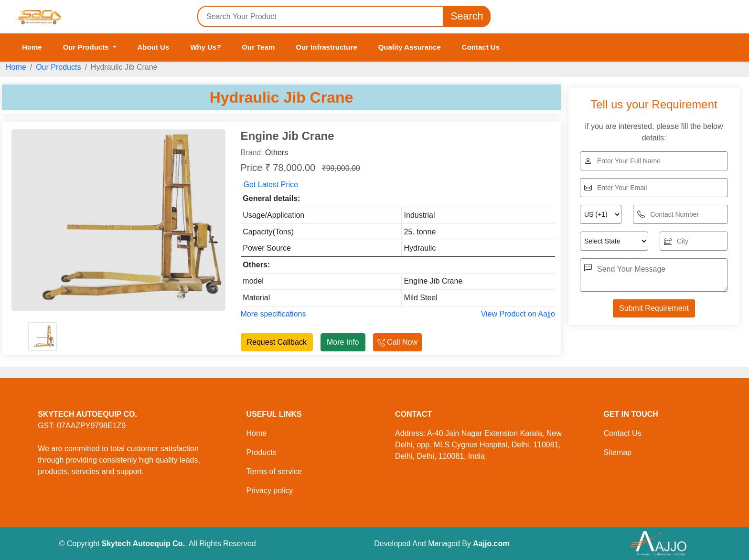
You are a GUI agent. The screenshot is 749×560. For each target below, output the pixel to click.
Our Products (58, 67)
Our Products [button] (87, 47)
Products (261, 452)
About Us (154, 47)
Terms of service (274, 471)
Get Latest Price (271, 185)
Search (467, 16)
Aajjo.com (491, 544)
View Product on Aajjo (518, 314)
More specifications (273, 314)
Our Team (258, 47)
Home (32, 47)
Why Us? (205, 47)
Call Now (397, 342)
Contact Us (481, 47)
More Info (343, 342)
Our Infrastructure (326, 47)
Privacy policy (269, 491)
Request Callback (277, 342)
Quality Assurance (410, 47)
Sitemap (617, 452)
